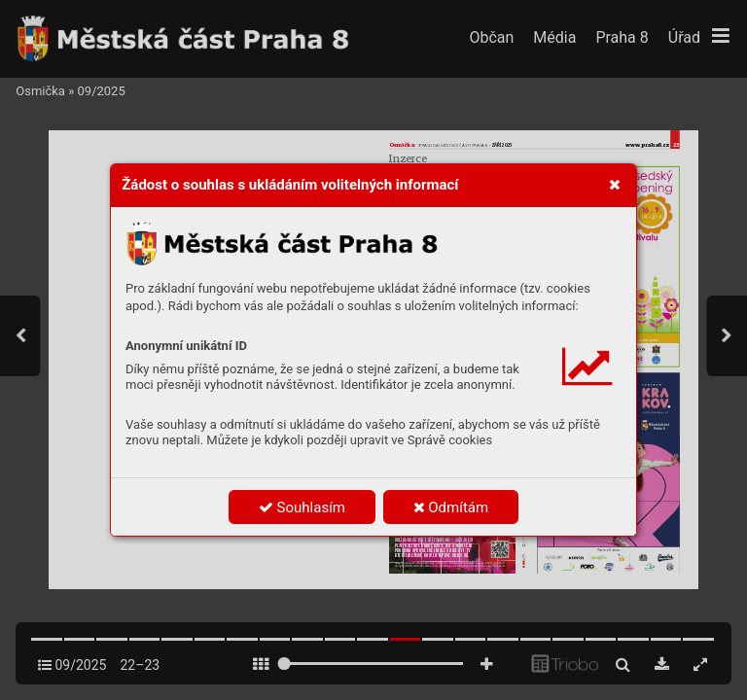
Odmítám (451, 507)
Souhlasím (302, 507)
